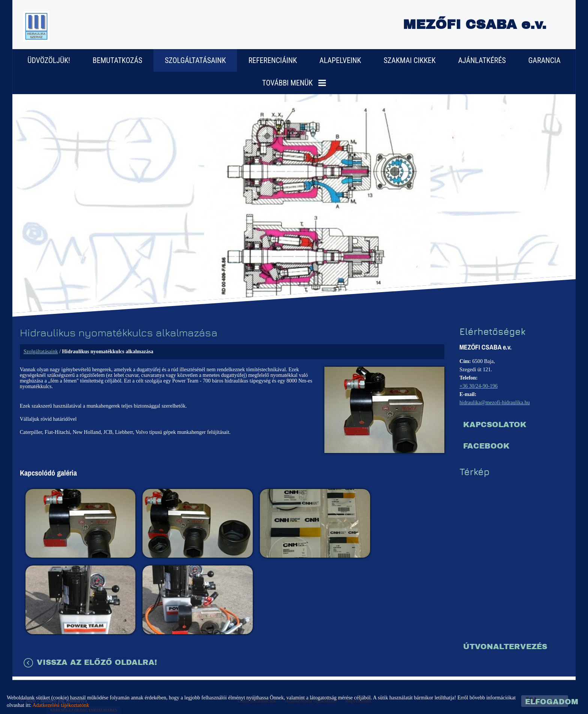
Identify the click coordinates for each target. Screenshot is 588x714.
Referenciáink (272, 60)
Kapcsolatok (494, 424)
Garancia (544, 60)
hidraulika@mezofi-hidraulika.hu (494, 402)
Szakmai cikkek (410, 60)
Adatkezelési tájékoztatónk (61, 705)
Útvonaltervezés (505, 646)
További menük (294, 82)
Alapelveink (340, 60)
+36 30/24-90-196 (478, 386)
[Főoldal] (37, 26)
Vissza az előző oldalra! (97, 646)
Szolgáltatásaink (195, 60)
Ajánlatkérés (482, 60)
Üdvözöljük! (49, 60)
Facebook (486, 445)
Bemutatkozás (117, 60)
